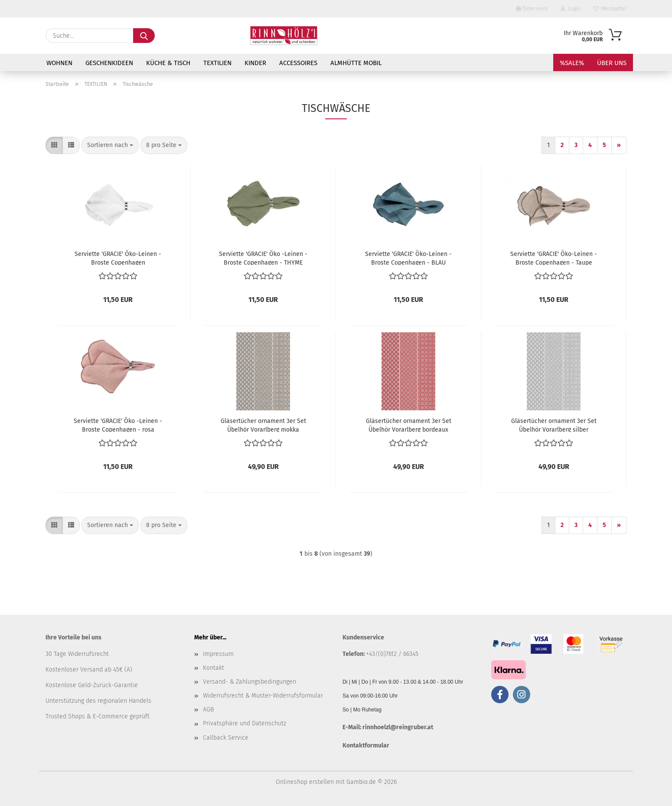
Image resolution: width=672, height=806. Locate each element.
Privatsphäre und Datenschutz (245, 723)
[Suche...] (144, 36)
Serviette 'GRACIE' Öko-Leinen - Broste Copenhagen (118, 258)
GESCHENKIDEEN (109, 63)
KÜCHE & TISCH (168, 63)
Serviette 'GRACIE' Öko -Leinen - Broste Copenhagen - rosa (118, 425)
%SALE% (572, 63)
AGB (208, 709)
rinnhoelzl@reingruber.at (398, 727)
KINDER (255, 63)
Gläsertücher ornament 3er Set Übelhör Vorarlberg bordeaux (409, 425)
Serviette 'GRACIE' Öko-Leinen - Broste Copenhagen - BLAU (408, 258)
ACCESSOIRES (298, 63)
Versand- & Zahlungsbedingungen (250, 682)
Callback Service (226, 738)
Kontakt (214, 668)
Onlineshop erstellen (305, 782)
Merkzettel (610, 9)
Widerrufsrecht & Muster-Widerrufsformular (263, 696)
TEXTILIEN (217, 63)
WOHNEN (59, 63)
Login (571, 9)
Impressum (218, 654)
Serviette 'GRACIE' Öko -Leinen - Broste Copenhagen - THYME (263, 258)
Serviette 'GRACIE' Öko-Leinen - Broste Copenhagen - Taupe (554, 258)
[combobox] (110, 145)
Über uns (612, 63)
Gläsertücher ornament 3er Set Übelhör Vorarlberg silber (554, 425)
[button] (54, 145)
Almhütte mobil (356, 63)
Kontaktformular (366, 745)
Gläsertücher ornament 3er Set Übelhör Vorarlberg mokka (263, 425)
